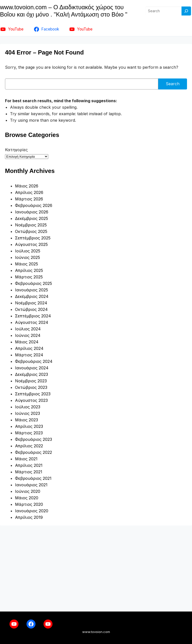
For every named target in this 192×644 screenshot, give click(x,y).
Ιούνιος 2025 (27, 257)
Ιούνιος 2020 (28, 491)
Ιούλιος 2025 (28, 251)
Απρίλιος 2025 (29, 270)
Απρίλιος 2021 (29, 465)
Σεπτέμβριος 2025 (33, 238)
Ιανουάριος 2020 (32, 511)
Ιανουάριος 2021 (31, 485)
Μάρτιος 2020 (29, 504)
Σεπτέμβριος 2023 (33, 394)
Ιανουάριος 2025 (31, 290)
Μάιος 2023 (26, 420)
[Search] (186, 11)
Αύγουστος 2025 (31, 244)
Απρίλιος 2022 (29, 446)
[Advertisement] (96, 569)
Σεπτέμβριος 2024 (33, 316)
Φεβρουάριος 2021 (33, 478)
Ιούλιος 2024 (28, 329)
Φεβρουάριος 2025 (33, 283)
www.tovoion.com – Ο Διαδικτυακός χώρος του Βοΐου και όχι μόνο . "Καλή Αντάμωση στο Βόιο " (64, 11)
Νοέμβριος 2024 (31, 303)
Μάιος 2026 (27, 186)
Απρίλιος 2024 (29, 348)
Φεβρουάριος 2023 (33, 439)
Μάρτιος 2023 (29, 433)
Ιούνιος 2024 (28, 335)
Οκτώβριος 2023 (31, 387)
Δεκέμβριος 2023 (31, 374)
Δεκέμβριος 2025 (31, 218)
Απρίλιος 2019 (29, 517)
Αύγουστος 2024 (32, 322)
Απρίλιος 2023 (29, 426)
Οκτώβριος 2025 (31, 231)
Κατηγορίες (16, 150)
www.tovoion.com (96, 632)
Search (173, 84)
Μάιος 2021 (26, 459)
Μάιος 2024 (27, 342)
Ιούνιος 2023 (27, 413)
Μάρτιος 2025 (29, 277)
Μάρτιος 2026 (29, 199)
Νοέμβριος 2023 (31, 381)
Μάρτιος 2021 (29, 472)
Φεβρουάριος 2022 (33, 452)
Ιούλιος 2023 (28, 407)
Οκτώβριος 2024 (31, 309)
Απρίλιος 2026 (29, 192)
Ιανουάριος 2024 (32, 368)
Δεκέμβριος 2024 (32, 296)
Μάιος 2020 (27, 498)
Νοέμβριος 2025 (31, 225)
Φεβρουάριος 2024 (34, 361)
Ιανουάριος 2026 (32, 212)
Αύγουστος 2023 (31, 400)
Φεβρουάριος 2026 (34, 205)
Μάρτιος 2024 (29, 355)
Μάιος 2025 (26, 264)
